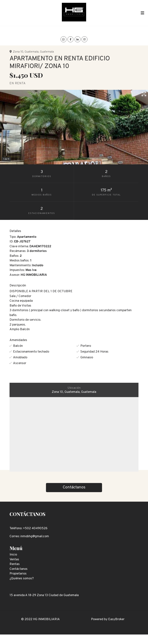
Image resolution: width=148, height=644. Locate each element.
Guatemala (32, 52)
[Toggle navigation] (142, 13)
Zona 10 (18, 52)
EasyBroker (116, 619)
